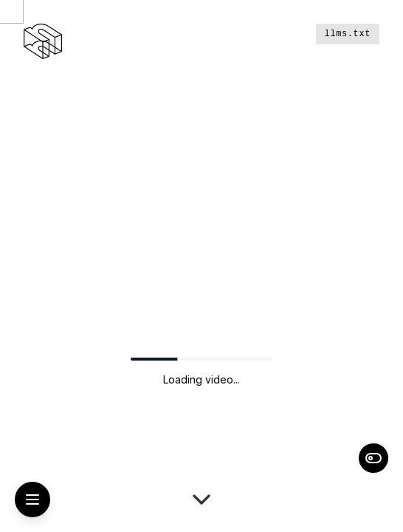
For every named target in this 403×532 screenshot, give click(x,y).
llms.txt (348, 34)
